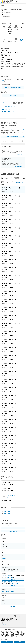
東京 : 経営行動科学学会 (8, 592)
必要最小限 (7, 642)
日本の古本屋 (7, 511)
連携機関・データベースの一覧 (17, 129)
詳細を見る (6, 638)
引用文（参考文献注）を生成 (9, 107)
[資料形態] (17, 141)
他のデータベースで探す (8, 112)
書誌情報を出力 (6, 109)
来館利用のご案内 (20, 183)
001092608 (10, 577)
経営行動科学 (5, 558)
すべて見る (21, 40)
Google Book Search (9, 513)
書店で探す (13, 96)
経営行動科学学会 (6, 576)
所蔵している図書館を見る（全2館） (13, 87)
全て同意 (19, 642)
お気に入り (4, 103)
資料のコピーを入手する (6, 627)
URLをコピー (9, 103)
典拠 (13, 579)
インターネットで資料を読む (7, 625)
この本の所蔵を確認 (18, 155)
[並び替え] (7, 141)
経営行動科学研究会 (7, 582)
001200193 (15, 584)
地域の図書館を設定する (16, 137)
